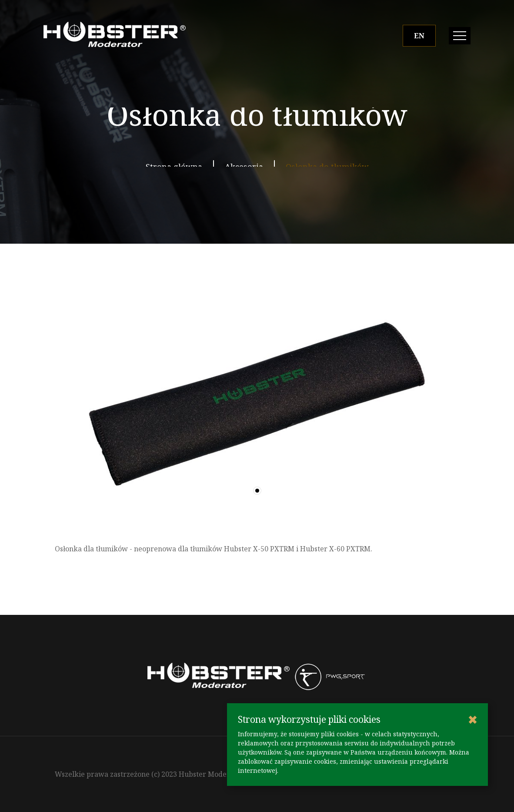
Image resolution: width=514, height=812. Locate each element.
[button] (257, 491)
